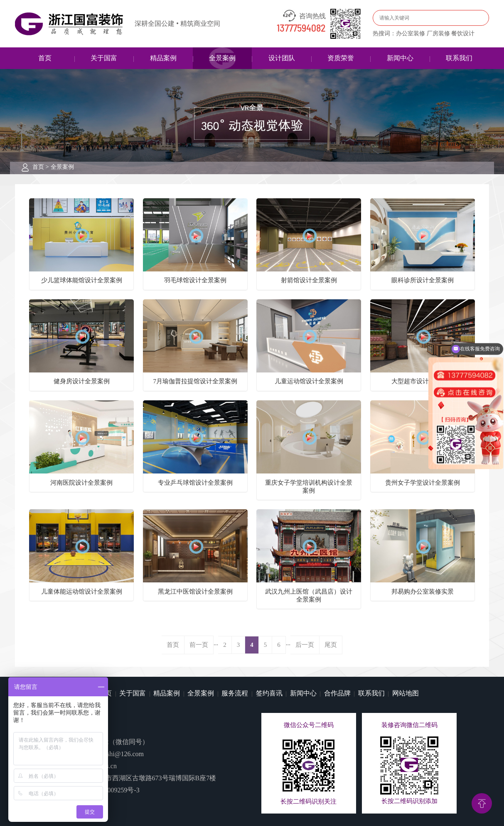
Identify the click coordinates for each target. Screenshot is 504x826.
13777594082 (301, 29)
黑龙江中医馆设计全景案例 (195, 592)
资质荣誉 (341, 58)
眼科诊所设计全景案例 (423, 280)
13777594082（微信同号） (111, 742)
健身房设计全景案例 (82, 381)
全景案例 (222, 58)
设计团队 (282, 58)
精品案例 (163, 58)
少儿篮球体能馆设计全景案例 (82, 280)
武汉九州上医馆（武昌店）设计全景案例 (309, 595)
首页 (45, 58)
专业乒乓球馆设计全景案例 (195, 483)
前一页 (199, 645)
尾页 (331, 645)
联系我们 (459, 58)
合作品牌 (337, 693)
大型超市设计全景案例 (423, 381)
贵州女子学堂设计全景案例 (423, 483)
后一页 (305, 645)
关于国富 (104, 58)
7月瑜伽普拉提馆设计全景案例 (195, 381)
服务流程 (235, 693)
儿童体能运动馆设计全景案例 (82, 592)
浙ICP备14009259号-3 (108, 790)
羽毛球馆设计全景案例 (195, 280)
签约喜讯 (269, 693)
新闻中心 (400, 58)
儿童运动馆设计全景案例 (309, 381)
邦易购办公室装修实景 (423, 592)
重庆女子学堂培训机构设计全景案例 (309, 487)
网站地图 (406, 693)
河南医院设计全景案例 (81, 483)
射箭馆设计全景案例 (309, 280)
